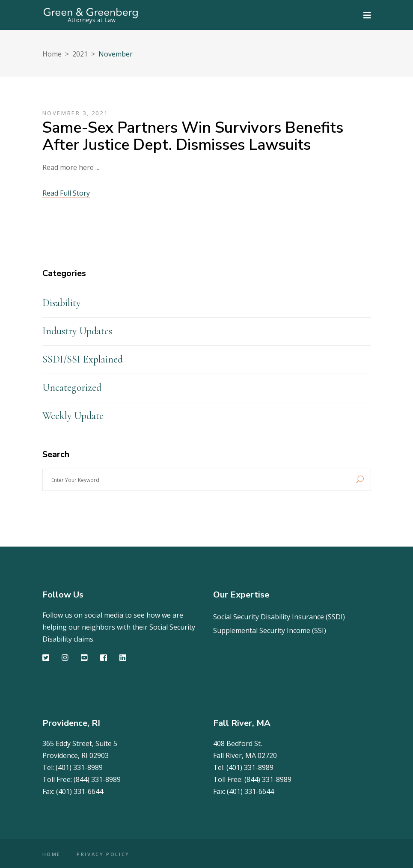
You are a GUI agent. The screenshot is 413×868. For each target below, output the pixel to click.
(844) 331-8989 (97, 779)
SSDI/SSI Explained (83, 359)
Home (52, 54)
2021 (80, 54)
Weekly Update (73, 416)
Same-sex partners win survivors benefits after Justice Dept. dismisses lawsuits (193, 136)
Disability (61, 303)
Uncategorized (72, 388)
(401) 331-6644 (80, 791)
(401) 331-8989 (79, 767)
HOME (52, 854)
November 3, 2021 (75, 113)
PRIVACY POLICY (103, 854)
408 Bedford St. (238, 743)
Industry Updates (77, 331)
